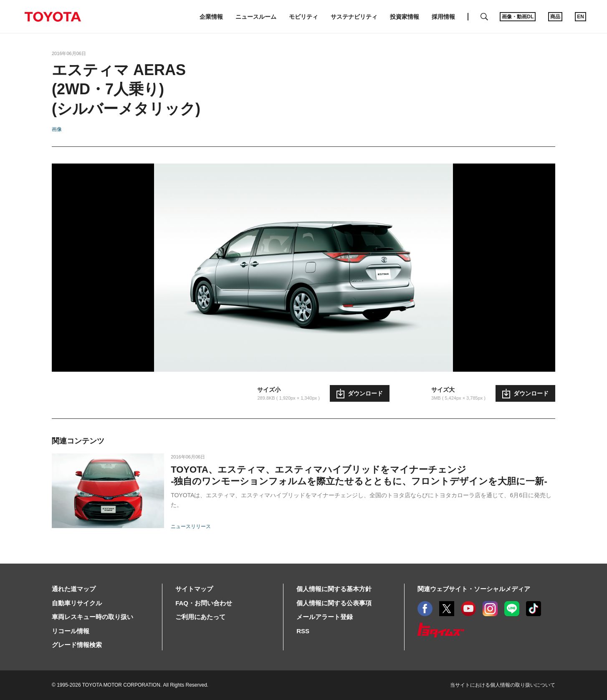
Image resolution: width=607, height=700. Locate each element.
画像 (57, 129)
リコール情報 (71, 631)
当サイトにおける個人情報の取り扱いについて (503, 685)
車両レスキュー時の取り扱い (92, 617)
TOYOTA (53, 17)
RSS (303, 631)
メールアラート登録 (325, 617)
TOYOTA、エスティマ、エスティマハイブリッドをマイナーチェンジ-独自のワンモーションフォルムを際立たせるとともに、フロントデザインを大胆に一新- (359, 475)
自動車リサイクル (77, 603)
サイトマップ (194, 589)
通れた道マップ (74, 589)
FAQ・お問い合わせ (204, 603)
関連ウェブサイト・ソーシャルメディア (474, 589)
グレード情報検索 (77, 645)
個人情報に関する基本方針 (334, 589)
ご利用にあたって (200, 617)
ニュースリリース (191, 526)
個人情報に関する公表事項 (334, 603)
